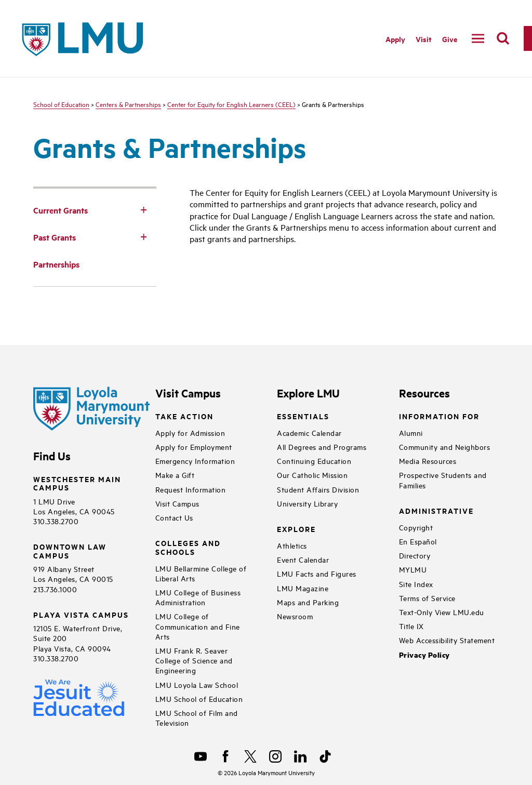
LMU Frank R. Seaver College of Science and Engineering (194, 660)
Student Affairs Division (318, 489)
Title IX (411, 626)
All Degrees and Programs (322, 447)
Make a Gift (175, 475)
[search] (503, 38)
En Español (418, 541)
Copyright (416, 527)
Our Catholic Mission (312, 475)
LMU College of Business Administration (198, 597)
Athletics (292, 545)
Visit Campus (177, 503)
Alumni (411, 433)
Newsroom (295, 616)
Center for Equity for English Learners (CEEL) (231, 104)
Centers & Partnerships (128, 104)
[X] (250, 756)
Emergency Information (195, 461)
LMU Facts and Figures (317, 573)
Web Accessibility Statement (447, 640)
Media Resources (428, 461)
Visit (424, 39)
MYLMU (413, 569)
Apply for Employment (194, 447)
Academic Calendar (309, 433)
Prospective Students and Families (443, 480)
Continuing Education (314, 461)
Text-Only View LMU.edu (442, 612)
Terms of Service (427, 598)
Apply (395, 39)
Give (450, 39)
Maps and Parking (308, 602)
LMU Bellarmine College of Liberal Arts (201, 573)
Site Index (416, 584)
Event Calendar (303, 559)
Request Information (191, 489)
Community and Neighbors (445, 447)
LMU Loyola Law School (197, 684)
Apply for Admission (190, 433)
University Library (307, 503)
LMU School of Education (199, 698)
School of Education (61, 104)
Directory (415, 555)
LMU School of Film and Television (197, 717)
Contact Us (174, 517)
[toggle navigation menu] (478, 38)
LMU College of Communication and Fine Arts (198, 626)
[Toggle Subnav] (144, 209)
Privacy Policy (424, 655)
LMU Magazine (303, 588)
